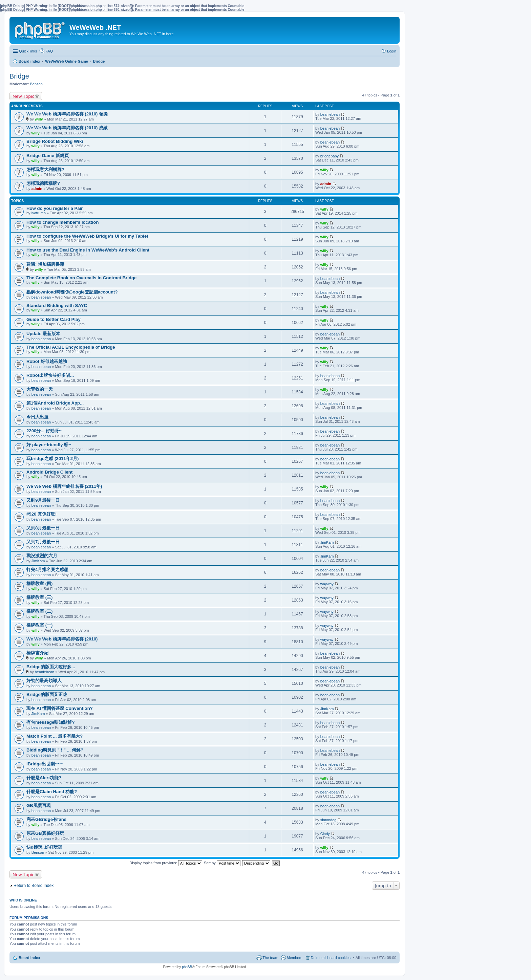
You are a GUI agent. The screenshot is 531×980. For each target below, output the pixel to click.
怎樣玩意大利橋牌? (45, 169)
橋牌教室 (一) (39, 625)
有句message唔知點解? (51, 722)
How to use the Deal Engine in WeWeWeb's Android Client (88, 250)
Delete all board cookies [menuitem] (331, 958)
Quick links (28, 51)
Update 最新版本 (43, 334)
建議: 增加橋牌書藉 (45, 264)
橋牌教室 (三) (39, 597)
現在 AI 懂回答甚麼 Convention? (60, 708)
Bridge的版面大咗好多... (51, 667)
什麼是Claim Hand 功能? (52, 792)
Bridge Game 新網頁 (48, 156)
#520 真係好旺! (41, 514)
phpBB (187, 967)
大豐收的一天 (40, 389)
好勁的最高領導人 (44, 681)
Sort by (222, 863)
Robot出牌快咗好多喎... (50, 375)
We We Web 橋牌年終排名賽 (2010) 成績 (67, 128)
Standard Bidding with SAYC (57, 306)
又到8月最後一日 (43, 528)
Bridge (19, 76)
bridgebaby (330, 156)
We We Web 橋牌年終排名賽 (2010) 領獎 (67, 114)
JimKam (327, 542)
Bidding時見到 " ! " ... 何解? (55, 750)
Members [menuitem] (295, 958)
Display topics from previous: (166, 863)
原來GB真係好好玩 (45, 833)
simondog (328, 820)
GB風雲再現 (39, 805)
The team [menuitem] (270, 958)
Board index (29, 958)
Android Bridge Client (49, 472)
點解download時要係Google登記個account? (72, 292)
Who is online (23, 900)
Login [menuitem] (392, 51)
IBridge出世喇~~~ (45, 764)
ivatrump (39, 213)
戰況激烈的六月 (42, 556)
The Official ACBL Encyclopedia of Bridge (71, 347)
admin (37, 189)
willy (39, 119)
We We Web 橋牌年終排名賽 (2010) (62, 639)
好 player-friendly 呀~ (49, 445)
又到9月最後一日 (43, 500)
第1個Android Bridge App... (55, 403)
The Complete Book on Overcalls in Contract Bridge (81, 278)
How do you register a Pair (55, 208)
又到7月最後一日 (43, 542)
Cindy (325, 834)
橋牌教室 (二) (39, 611)
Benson (36, 84)
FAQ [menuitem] (49, 51)
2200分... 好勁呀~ (44, 431)
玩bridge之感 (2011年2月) (52, 459)
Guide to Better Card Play (54, 319)
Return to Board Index (34, 886)
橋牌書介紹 (37, 653)
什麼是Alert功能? (44, 778)
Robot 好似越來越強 (47, 361)
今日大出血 (37, 417)
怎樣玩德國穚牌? (43, 183)
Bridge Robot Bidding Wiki (55, 141)
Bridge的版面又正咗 (47, 694)
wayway (327, 584)
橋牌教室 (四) (39, 583)
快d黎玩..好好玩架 (44, 847)
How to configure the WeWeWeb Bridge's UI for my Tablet (87, 236)
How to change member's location (62, 222)
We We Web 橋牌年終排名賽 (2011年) (64, 486)
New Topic (23, 96)
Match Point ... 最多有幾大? (55, 736)
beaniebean (330, 114)
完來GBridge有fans (46, 819)
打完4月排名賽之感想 (47, 570)
